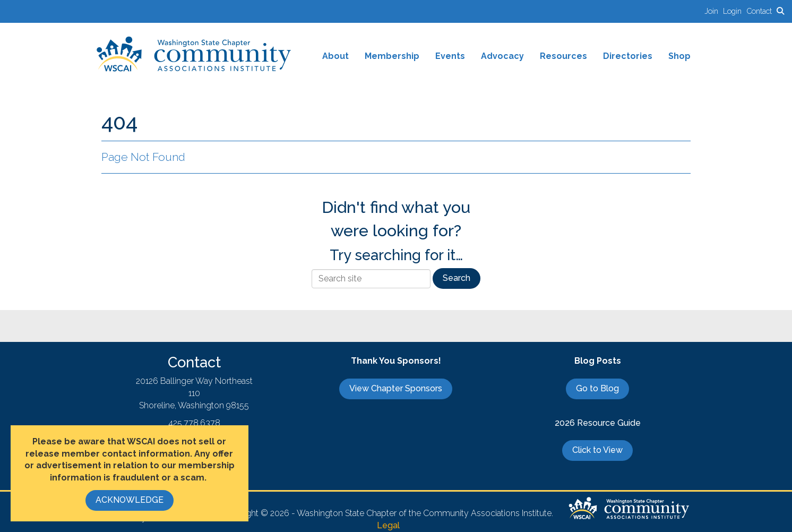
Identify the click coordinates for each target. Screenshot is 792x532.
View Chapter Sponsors (396, 388)
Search (457, 278)
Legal (388, 525)
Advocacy (502, 56)
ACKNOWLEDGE (130, 500)
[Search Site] (780, 11)
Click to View (597, 450)
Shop (679, 56)
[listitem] (714, 11)
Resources (563, 56)
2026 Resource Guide (598, 423)
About (335, 56)
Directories (628, 56)
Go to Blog (597, 388)
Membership (392, 56)
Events (450, 56)
